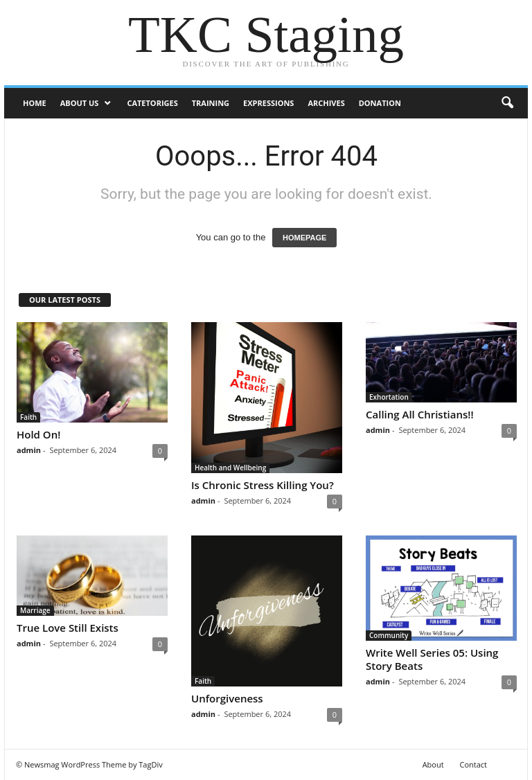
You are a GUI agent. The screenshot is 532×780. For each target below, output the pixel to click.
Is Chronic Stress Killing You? (263, 485)
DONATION (380, 103)
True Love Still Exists (68, 628)
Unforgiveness (227, 698)
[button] (507, 103)
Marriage (35, 610)
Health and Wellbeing (230, 468)
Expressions (268, 103)
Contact (473, 764)
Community (389, 635)
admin (29, 450)
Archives (326, 103)
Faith (28, 417)
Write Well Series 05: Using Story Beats (432, 659)
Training (211, 103)
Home (35, 103)
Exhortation (389, 397)
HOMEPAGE (304, 238)
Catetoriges (152, 103)
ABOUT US (80, 103)
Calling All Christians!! (420, 414)
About (433, 764)
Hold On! (38, 434)
